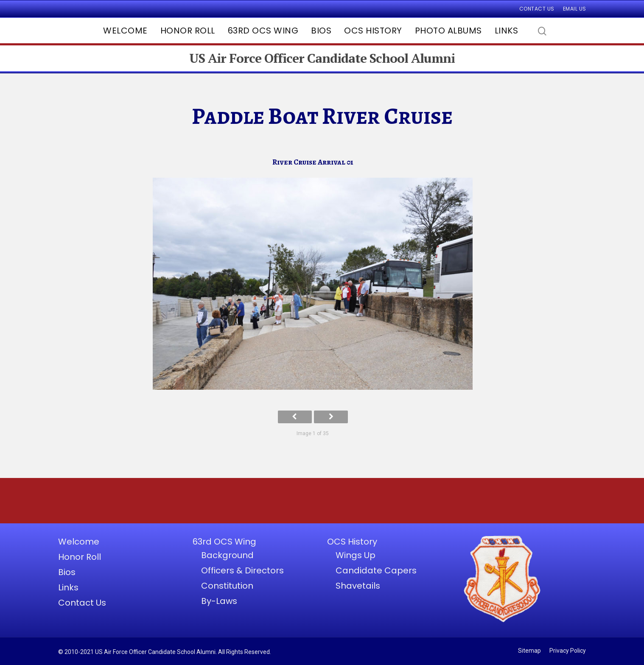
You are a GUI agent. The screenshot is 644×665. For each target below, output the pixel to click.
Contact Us (537, 9)
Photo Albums (448, 31)
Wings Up (356, 555)
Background (227, 555)
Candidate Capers (376, 570)
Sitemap (529, 651)
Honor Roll (188, 31)
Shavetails (358, 586)
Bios (321, 31)
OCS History (373, 31)
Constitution (227, 586)
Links (507, 31)
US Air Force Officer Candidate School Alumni (322, 58)
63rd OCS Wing (263, 31)
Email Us (575, 9)
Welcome (125, 31)
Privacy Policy (568, 651)
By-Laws (219, 601)
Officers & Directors (242, 570)
